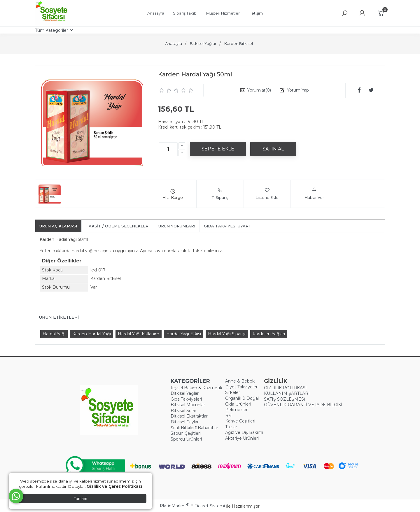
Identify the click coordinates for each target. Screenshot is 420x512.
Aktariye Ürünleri (242, 438)
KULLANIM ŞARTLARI (287, 393)
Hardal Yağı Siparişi (227, 334)
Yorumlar (259, 90)
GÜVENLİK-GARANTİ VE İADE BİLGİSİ (303, 405)
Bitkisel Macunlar (188, 405)
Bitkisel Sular (183, 411)
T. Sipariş (220, 194)
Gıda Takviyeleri (186, 399)
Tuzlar (231, 427)
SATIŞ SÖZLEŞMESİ (285, 399)
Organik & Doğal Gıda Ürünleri (242, 401)
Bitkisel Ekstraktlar (189, 416)
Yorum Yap (298, 90)
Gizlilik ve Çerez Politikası (114, 486)
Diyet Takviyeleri (242, 387)
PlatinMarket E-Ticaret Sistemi (192, 506)
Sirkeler (233, 392)
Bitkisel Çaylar (185, 422)
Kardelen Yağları (269, 334)
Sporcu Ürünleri (186, 439)
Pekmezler (236, 410)
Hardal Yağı (54, 334)
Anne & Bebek (240, 381)
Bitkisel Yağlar (185, 393)
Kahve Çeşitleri (240, 421)
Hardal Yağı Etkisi (184, 334)
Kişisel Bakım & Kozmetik (196, 388)
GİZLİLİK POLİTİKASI (285, 388)
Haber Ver (314, 194)
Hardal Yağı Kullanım (139, 334)
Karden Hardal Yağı (92, 334)
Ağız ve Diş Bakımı (244, 432)
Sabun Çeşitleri (186, 433)
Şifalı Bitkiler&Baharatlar (194, 428)
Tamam (80, 499)
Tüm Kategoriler (51, 30)
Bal (228, 415)
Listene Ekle (267, 194)
